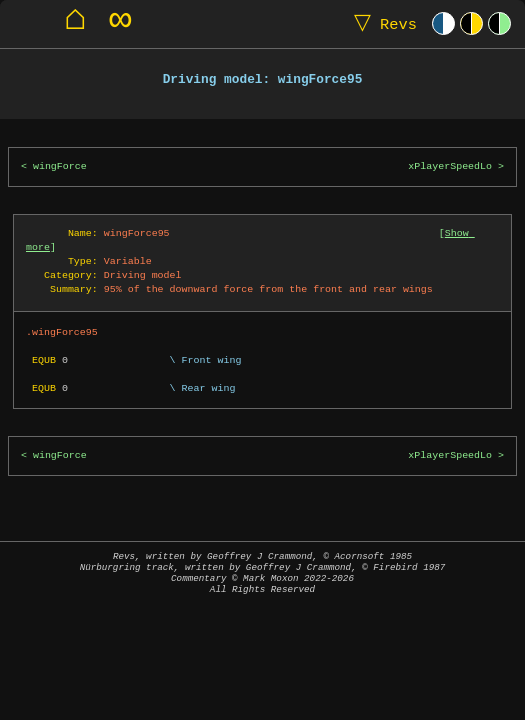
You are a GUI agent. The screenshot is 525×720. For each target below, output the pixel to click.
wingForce (60, 166)
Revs (381, 23)
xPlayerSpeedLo (450, 166)
